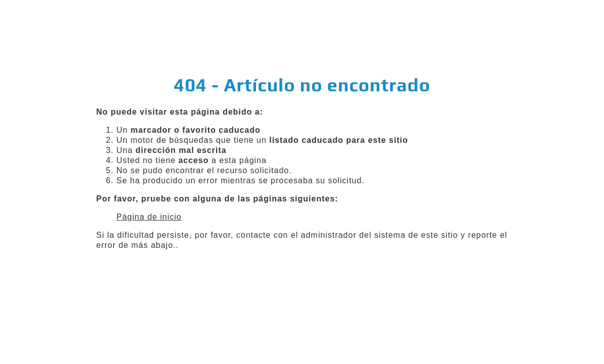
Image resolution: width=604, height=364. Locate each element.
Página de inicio (149, 217)
